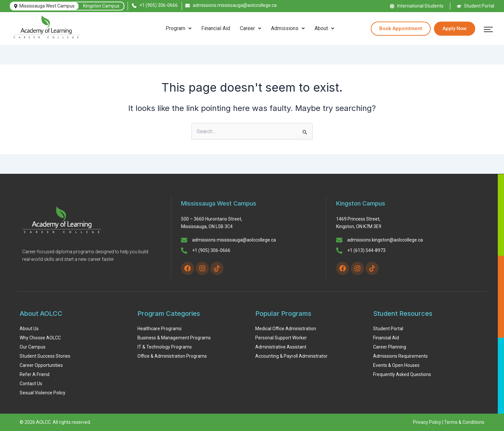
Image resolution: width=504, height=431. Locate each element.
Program (179, 28)
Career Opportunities (41, 365)
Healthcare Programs (160, 329)
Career (251, 28)
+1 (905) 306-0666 (211, 250)
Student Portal (388, 329)
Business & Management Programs (174, 338)
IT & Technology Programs (165, 347)
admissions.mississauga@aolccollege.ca (234, 240)
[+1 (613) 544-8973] (339, 251)
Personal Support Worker (281, 338)
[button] (179, 28)
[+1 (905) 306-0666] (184, 251)
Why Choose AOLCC (40, 338)
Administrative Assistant (281, 347)
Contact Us (31, 384)
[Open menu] (488, 29)
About (324, 28)
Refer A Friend (35, 374)
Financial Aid (216, 28)
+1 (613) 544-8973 (366, 250)
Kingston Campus (101, 6)
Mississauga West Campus (44, 6)
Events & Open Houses (396, 365)
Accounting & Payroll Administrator (291, 356)
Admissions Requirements (400, 356)
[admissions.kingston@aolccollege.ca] (339, 241)
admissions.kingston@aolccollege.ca (385, 240)
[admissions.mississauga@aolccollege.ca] (184, 241)
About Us (29, 329)
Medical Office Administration (286, 329)
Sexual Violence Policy (43, 393)
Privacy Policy (427, 422)
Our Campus (33, 347)
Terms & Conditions (464, 422)
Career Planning (390, 347)
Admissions (288, 28)
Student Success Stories (45, 356)
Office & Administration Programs (172, 356)
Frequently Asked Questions (402, 374)
